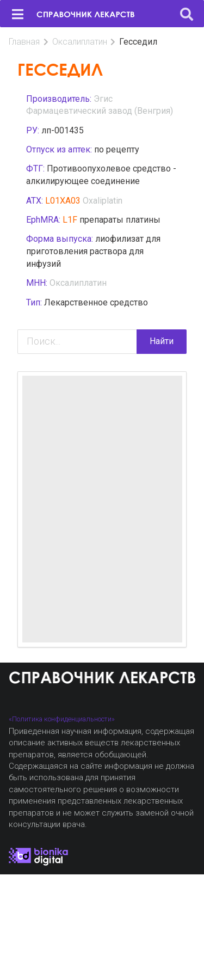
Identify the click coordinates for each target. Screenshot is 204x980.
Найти (162, 341)
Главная (24, 42)
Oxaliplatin (103, 201)
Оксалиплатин (80, 42)
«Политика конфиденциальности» (62, 719)
